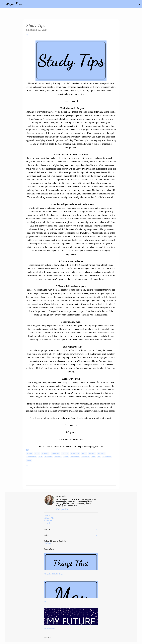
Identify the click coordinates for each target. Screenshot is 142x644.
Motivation (31, 457)
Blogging (55, 453)
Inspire (92, 453)
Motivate (101, 453)
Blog (37, 453)
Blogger (45, 453)
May (46, 601)
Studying (85, 457)
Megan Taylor (61, 496)
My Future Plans (50, 628)
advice (30, 453)
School (58, 457)
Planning (49, 457)
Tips (93, 457)
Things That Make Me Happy (54, 574)
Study (66, 457)
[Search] (25, 4)
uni (99, 457)
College (65, 453)
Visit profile (62, 509)
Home (47, 515)
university (107, 457)
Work (29, 460)
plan (40, 457)
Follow (48, 543)
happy (84, 453)
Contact (48, 521)
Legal (47, 523)
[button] (27, 35)
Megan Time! (14, 4)
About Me (49, 518)
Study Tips (75, 457)
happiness (75, 453)
